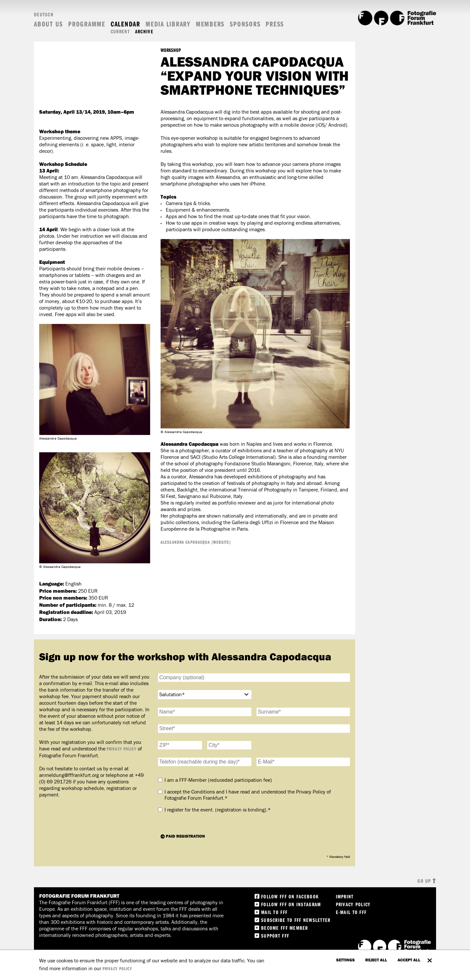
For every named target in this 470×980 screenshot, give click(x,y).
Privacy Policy (122, 749)
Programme (87, 24)
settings (345, 960)
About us (48, 24)
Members (210, 24)
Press (275, 24)
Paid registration (185, 836)
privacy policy (117, 969)
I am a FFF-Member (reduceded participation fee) (218, 780)
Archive (144, 32)
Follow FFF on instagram (291, 904)
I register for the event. (218, 810)
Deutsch (44, 14)
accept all (409, 960)
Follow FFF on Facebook (290, 896)
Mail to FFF (274, 912)
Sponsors (245, 24)
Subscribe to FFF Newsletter (296, 920)
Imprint (345, 896)
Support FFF (275, 936)
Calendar (125, 24)
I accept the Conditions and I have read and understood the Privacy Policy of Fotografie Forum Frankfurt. (248, 795)
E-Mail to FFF (351, 912)
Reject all (376, 960)
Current (120, 32)
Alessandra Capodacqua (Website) (196, 542)
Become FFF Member (285, 928)
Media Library (168, 24)
